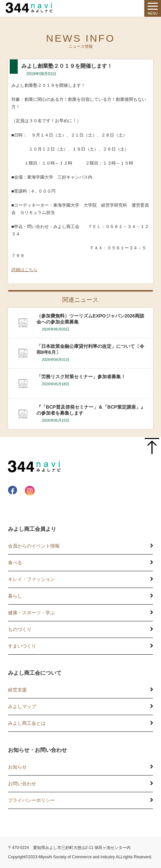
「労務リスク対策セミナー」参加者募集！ (81, 377)
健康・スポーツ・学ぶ (31, 613)
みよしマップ (22, 706)
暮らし (15, 596)
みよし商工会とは (27, 723)
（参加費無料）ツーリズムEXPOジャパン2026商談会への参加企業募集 (90, 319)
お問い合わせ (22, 784)
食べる (15, 563)
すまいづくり (22, 646)
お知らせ (17, 767)
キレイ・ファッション (31, 579)
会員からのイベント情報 (34, 546)
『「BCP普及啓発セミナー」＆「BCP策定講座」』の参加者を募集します (91, 410)
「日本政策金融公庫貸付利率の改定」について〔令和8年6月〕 (90, 349)
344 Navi (31, 8)
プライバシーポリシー (31, 800)
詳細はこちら (24, 270)
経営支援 (17, 690)
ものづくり (20, 629)
